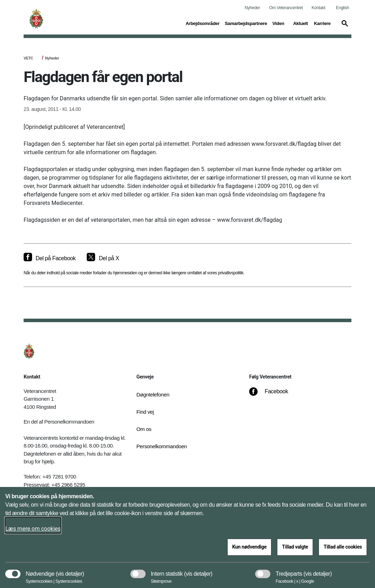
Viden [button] (280, 23)
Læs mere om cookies (33, 529)
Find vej (145, 412)
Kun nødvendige (250, 547)
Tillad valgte (295, 547)
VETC (28, 58)
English (342, 8)
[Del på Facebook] (50, 258)
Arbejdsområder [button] (203, 23)
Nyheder (252, 8)
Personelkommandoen (159, 446)
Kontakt (318, 8)
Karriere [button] (322, 23)
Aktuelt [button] (301, 23)
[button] (344, 27)
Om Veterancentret (286, 8)
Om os (144, 429)
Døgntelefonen (153, 395)
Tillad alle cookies (343, 547)
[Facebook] (273, 395)
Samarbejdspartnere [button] (246, 23)
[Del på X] (103, 258)
